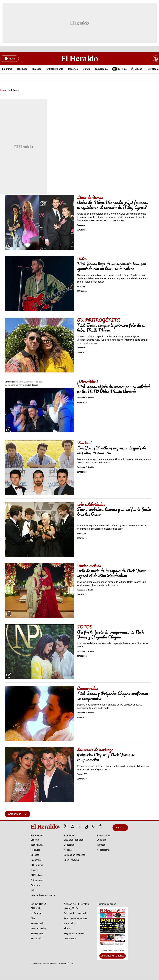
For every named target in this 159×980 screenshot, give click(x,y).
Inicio (3, 90)
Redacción (81, 225)
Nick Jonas (14, 90)
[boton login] (156, 59)
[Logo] (80, 59)
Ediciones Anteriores (113, 956)
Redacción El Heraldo (85, 398)
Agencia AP (82, 534)
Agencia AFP (82, 774)
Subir (120, 828)
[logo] (37, 827)
